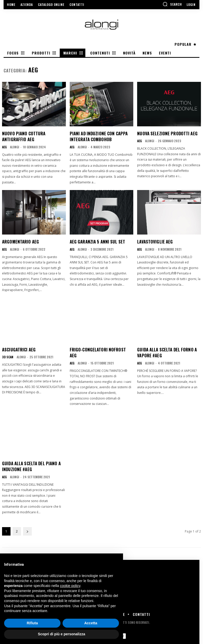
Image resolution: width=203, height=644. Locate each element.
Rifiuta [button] (32, 623)
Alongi (15, 146)
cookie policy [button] (70, 586)
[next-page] (27, 524)
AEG (4, 147)
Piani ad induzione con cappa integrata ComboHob (97, 136)
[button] (172, 4)
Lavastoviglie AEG (154, 241)
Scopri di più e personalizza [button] (62, 634)
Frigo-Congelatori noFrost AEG (100, 349)
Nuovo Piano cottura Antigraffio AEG (22, 136)
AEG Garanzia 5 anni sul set (96, 241)
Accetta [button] (91, 623)
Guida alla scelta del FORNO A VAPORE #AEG (166, 351)
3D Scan (8, 356)
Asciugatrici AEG (18, 349)
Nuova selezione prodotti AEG (166, 133)
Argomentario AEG (20, 241)
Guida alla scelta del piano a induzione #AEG (30, 459)
